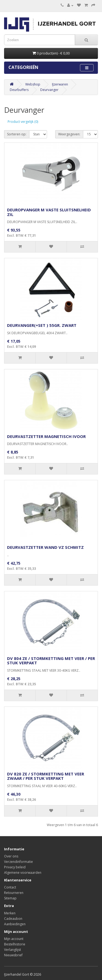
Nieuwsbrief (13, 955)
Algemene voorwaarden (23, 873)
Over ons (11, 856)
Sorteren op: (17, 134)
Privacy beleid (15, 867)
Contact (10, 887)
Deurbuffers (19, 90)
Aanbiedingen (15, 924)
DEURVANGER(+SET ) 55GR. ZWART (42, 325)
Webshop (33, 84)
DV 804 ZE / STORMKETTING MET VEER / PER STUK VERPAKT (51, 661)
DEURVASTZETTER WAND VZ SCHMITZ (45, 547)
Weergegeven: (69, 134)
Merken (10, 913)
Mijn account (14, 939)
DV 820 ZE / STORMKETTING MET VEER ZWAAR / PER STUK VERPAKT (46, 776)
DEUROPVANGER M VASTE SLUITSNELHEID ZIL (49, 212)
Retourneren (14, 893)
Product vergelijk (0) (23, 122)
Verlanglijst (13, 950)
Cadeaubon (13, 919)
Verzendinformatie (18, 862)
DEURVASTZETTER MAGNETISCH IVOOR (46, 436)
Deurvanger (49, 90)
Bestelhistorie (15, 944)
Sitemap (10, 898)
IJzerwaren (60, 84)
